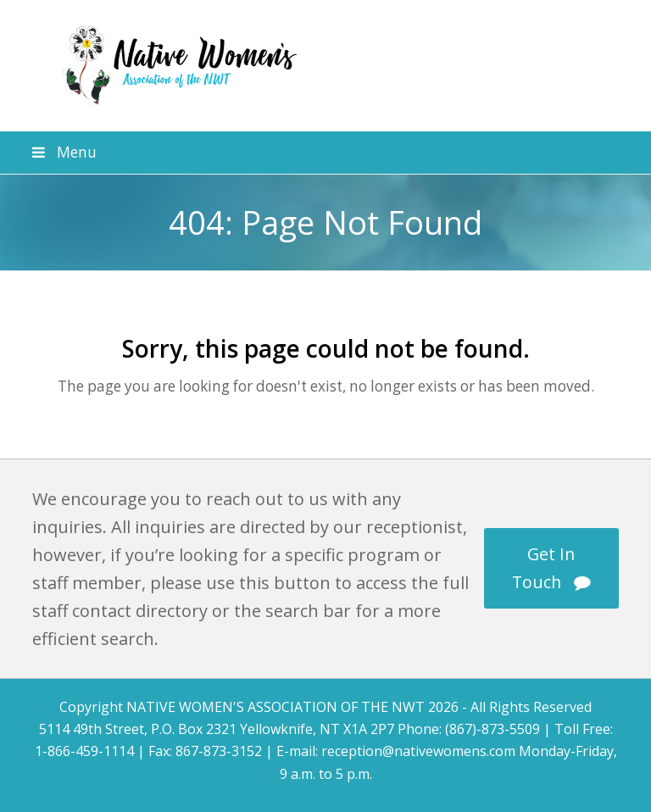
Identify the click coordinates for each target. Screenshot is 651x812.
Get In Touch (551, 568)
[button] (325, 153)
